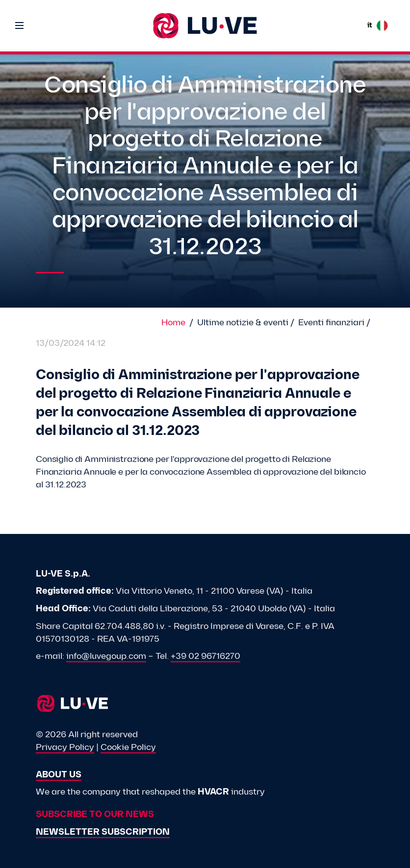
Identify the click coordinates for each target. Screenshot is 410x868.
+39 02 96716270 (205, 657)
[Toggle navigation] (19, 25)
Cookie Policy (128, 748)
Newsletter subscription (103, 832)
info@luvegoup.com (106, 657)
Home (173, 323)
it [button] (378, 26)
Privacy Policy (65, 748)
